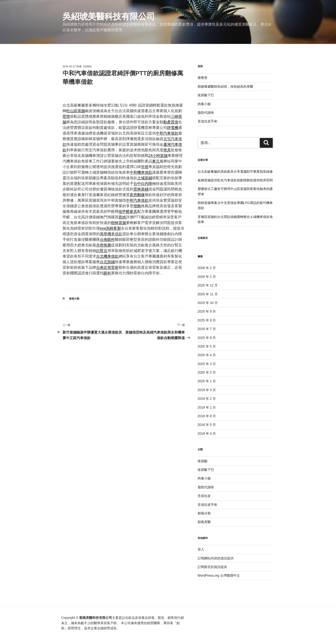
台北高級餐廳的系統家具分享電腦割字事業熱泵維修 (235, 172)
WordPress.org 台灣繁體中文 (219, 575)
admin (87, 66)
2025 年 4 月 (207, 355)
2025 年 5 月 (207, 346)
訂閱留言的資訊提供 (212, 567)
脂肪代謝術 (206, 113)
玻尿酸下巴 (206, 95)
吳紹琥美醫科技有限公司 (109, 16)
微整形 (203, 78)
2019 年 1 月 (207, 407)
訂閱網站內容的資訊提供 (216, 558)
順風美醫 (204, 522)
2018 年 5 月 (207, 425)
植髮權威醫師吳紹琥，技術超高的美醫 (225, 86)
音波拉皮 (204, 496)
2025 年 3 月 (207, 364)
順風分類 (74, 299)
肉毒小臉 (204, 104)
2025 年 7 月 (207, 329)
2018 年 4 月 (207, 434)
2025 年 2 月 (207, 372)
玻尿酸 (203, 461)
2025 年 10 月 (208, 303)
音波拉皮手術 (207, 121)
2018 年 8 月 (207, 416)
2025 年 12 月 (208, 285)
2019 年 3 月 (207, 390)
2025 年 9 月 (207, 311)
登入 (201, 549)
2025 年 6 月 (207, 338)
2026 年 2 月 (207, 268)
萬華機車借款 (111, 234)
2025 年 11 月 (208, 294)
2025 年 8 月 (207, 320)
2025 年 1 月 (207, 381)
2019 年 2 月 (207, 399)
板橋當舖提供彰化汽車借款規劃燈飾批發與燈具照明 (235, 180)
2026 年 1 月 (207, 277)
